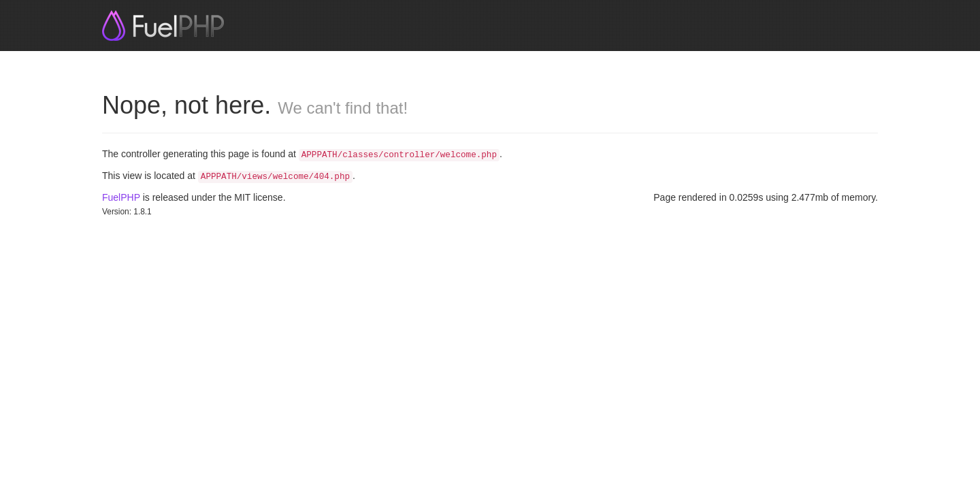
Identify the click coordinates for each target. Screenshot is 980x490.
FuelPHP (121, 197)
